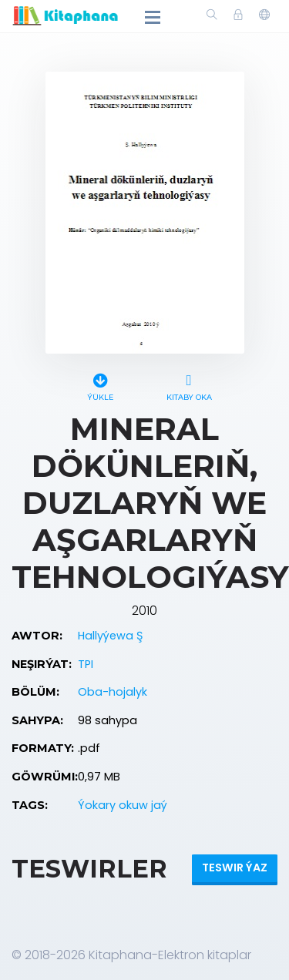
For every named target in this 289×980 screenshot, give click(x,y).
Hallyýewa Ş (110, 636)
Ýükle (101, 385)
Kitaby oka (189, 385)
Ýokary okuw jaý (123, 805)
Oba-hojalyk (113, 692)
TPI (86, 664)
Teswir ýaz (235, 868)
